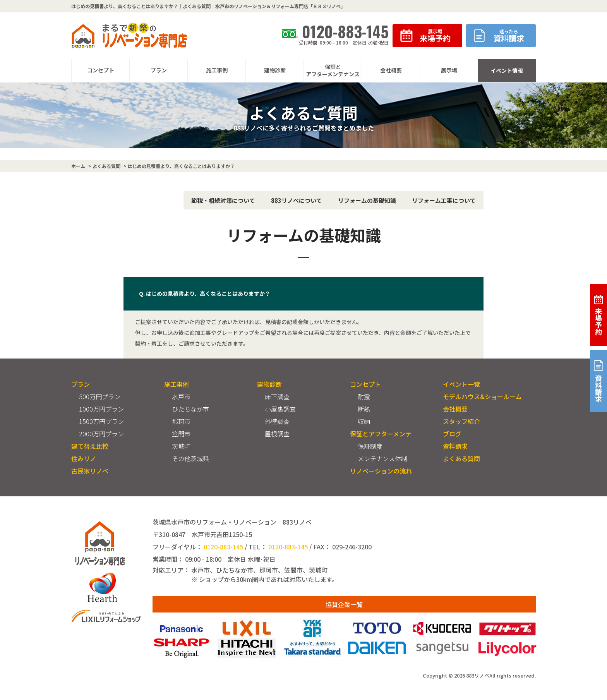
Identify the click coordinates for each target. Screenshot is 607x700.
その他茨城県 (190, 458)
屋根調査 (277, 434)
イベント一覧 (461, 384)
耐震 (364, 396)
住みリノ (84, 458)
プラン (81, 384)
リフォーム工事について (444, 200)
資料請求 (455, 446)
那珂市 (181, 421)
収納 (364, 421)
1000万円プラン (101, 409)
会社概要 (455, 409)
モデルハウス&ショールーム (482, 396)
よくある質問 (461, 458)
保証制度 (370, 446)
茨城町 (181, 446)
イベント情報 (507, 70)
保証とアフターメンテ (381, 434)
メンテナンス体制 (382, 458)
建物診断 (269, 384)
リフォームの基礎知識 (367, 200)
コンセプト (365, 384)
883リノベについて (297, 200)
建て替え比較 (90, 446)
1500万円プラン (101, 421)
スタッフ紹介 (461, 421)
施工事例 (177, 384)
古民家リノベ (90, 471)
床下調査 (277, 396)
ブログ (452, 434)
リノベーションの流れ (381, 471)
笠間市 (181, 434)
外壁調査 (277, 421)
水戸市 (181, 396)
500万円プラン (100, 396)
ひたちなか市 (190, 409)
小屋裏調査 (280, 409)
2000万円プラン (101, 434)
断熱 (364, 409)
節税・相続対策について (223, 200)
